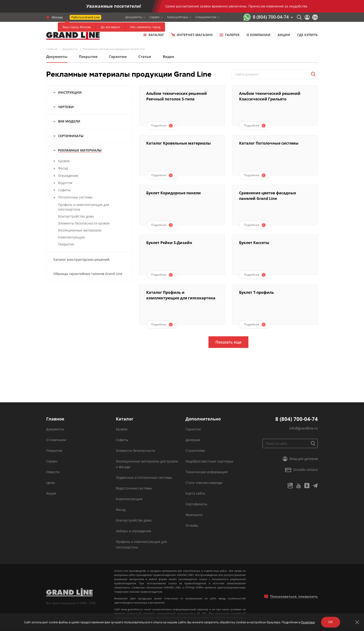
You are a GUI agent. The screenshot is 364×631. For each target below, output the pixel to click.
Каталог (154, 35)
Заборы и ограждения (133, 531)
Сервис (155, 17)
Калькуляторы (178, 17)
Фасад (121, 510)
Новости (53, 472)
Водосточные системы (134, 488)
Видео (168, 56)
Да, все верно (110, 27)
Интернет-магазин (192, 35)
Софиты (122, 440)
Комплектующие (129, 499)
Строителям (195, 451)
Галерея (230, 35)
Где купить (307, 35)
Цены (51, 483)
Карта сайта (195, 493)
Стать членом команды (204, 483)
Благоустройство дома (134, 520)
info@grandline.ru (303, 428)
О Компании (56, 440)
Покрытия (88, 56)
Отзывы (192, 525)
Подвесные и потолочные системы (144, 477)
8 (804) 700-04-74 (271, 17)
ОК (331, 622)
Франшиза (194, 515)
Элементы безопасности (135, 451)
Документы (134, 17)
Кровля (122, 429)
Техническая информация (206, 472)
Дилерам (193, 440)
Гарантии (118, 56)
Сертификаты (196, 504)
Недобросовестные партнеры (209, 461)
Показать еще (228, 342)
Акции (284, 35)
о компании (259, 35)
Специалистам (206, 17)
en (315, 17)
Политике (308, 622)
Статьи (145, 56)
